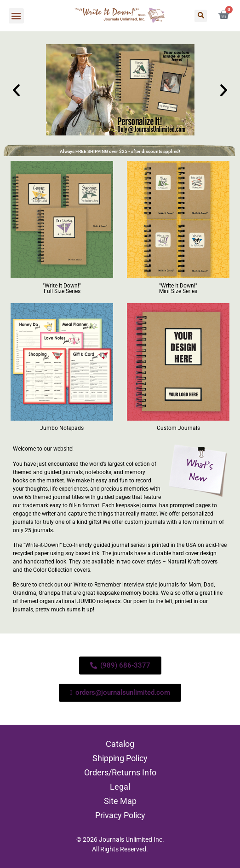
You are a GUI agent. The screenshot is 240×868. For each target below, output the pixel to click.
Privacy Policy (120, 815)
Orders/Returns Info (120, 772)
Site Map (120, 801)
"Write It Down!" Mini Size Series (178, 288)
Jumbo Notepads (62, 428)
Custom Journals (178, 428)
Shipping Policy (120, 758)
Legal (120, 787)
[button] (16, 16)
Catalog (120, 744)
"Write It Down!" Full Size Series (62, 288)
